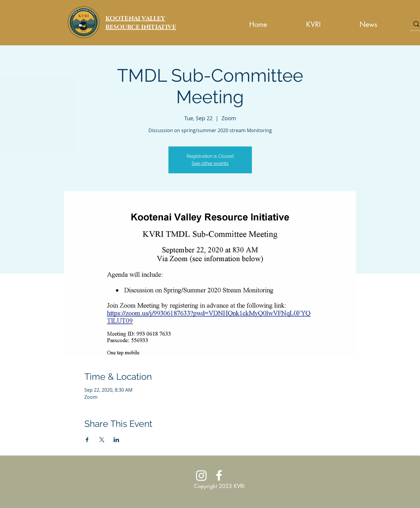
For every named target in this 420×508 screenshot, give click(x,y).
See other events (210, 163)
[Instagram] (201, 475)
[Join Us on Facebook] (219, 475)
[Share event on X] (102, 440)
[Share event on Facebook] (87, 440)
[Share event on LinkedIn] (116, 440)
